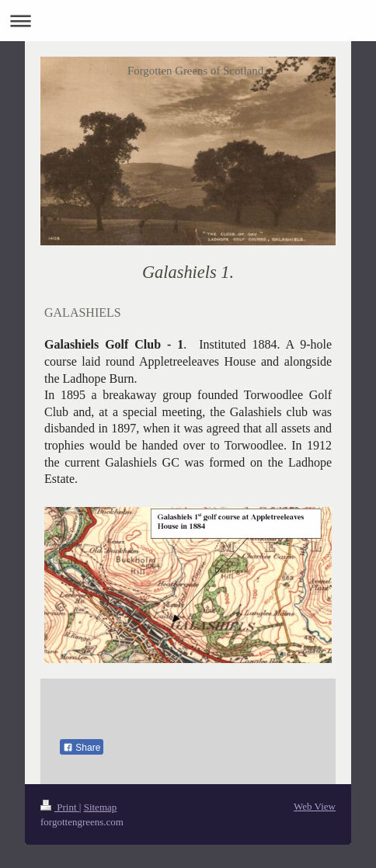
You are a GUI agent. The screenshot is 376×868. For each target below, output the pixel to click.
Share (82, 748)
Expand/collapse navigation (188, 21)
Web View (315, 806)
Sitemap (101, 807)
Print (60, 807)
